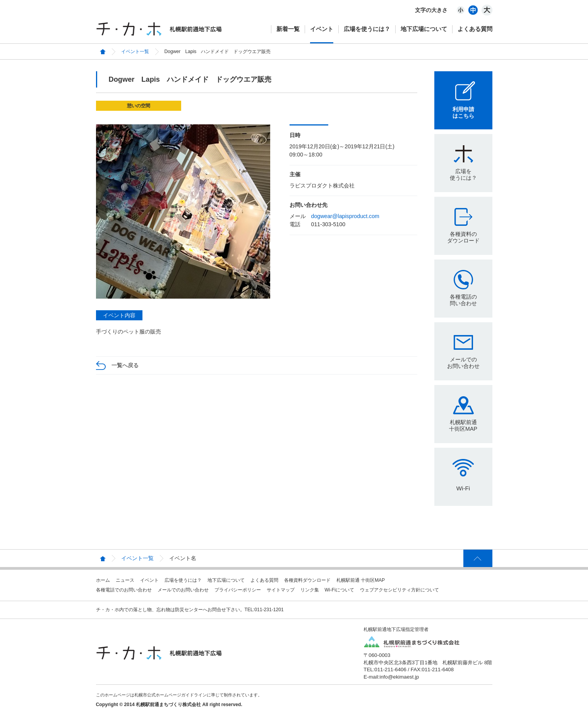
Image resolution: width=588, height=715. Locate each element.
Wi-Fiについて (339, 590)
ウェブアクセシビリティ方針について (399, 590)
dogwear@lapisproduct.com (345, 216)
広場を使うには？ (367, 29)
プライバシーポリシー (238, 590)
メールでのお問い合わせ (463, 363)
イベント (322, 29)
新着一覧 (288, 29)
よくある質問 (475, 29)
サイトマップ (281, 590)
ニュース (125, 580)
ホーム (103, 580)
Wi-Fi (463, 488)
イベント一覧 (135, 52)
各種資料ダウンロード (307, 580)
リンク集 (310, 590)
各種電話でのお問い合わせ (124, 590)
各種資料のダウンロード (463, 237)
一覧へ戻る (125, 365)
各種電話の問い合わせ (463, 300)
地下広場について (424, 29)
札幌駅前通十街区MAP (463, 425)
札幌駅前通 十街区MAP (361, 580)
